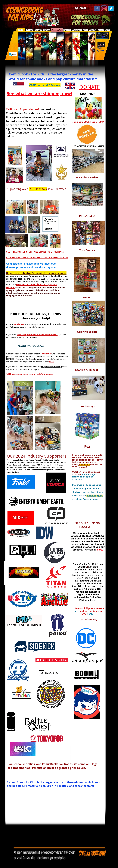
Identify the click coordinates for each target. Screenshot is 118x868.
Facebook (88, 499)
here (77, 611)
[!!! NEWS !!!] (57, 30)
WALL (100, 48)
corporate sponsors (51, 367)
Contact (46, 374)
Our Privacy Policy (85, 620)
